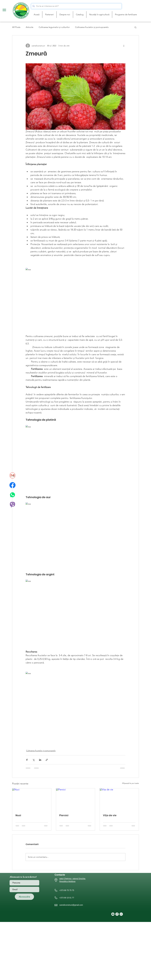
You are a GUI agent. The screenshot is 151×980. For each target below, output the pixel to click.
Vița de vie (110, 815)
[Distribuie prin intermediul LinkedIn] (40, 760)
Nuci (18, 815)
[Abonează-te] (24, 897)
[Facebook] (117, 914)
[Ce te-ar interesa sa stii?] (76, 6)
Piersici (64, 815)
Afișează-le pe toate (130, 783)
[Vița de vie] (119, 799)
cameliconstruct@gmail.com (71, 905)
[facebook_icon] (12, 485)
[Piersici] (76, 799)
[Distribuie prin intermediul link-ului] (47, 760)
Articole (30, 27)
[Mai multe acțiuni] (124, 46)
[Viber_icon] (12, 505)
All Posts (16, 27)
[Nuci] (32, 799)
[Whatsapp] (121, 914)
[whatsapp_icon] (12, 495)
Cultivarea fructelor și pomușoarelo (92, 27)
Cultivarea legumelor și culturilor (54, 27)
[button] (4, 10)
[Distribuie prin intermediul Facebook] (27, 760)
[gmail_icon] (12, 475)
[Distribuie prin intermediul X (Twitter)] (34, 760)
